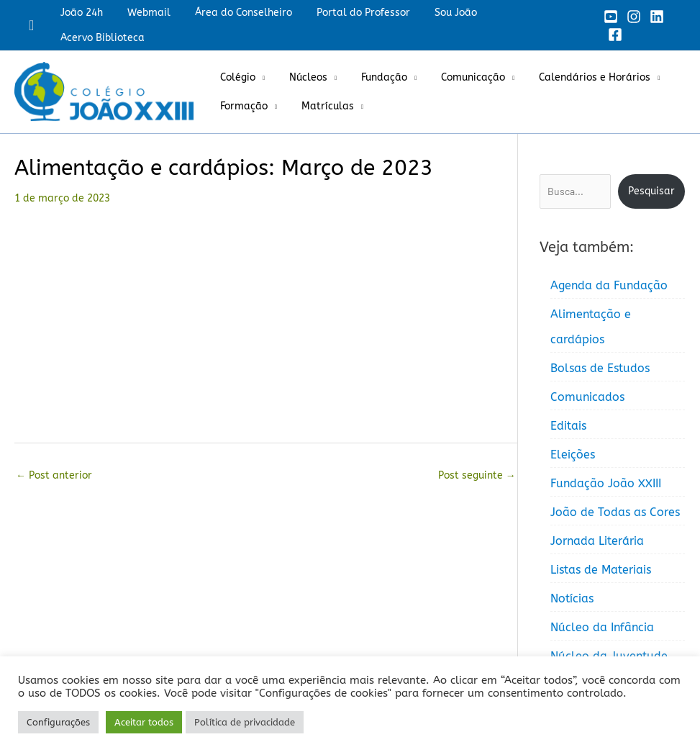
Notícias (572, 573)
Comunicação (458, 52)
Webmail (158, 13)
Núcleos (302, 52)
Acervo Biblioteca (536, 13)
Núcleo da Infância (602, 602)
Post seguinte (477, 450)
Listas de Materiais (601, 544)
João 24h (95, 13)
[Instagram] (632, 13)
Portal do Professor (364, 13)
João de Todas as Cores (615, 487)
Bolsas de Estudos (600, 343)
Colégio (236, 52)
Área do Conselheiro (249, 13)
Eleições (573, 429)
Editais (568, 401)
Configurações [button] (58, 722)
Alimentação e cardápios (591, 302)
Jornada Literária (597, 516)
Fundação (373, 52)
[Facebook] (678, 13)
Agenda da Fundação (609, 260)
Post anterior (54, 450)
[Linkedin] (655, 13)
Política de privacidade (245, 722)
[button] (47, 13)
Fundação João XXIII (606, 458)
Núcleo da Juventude (609, 631)
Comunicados (587, 372)
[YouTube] (609, 13)
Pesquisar (651, 166)
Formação (242, 81)
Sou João (452, 13)
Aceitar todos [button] (144, 722)
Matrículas (321, 81)
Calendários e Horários (575, 52)
